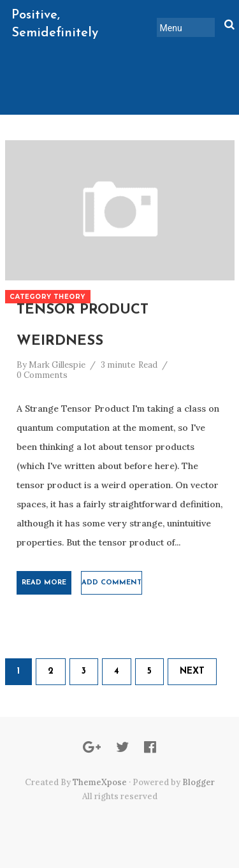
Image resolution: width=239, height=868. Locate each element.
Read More (44, 583)
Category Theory (48, 297)
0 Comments (42, 375)
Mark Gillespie (57, 365)
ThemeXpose (100, 782)
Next (192, 671)
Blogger (199, 782)
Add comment (112, 583)
